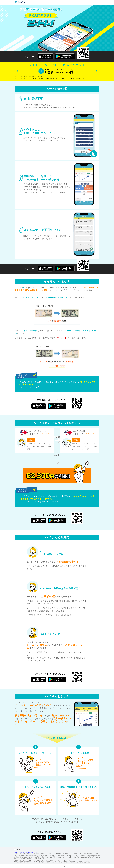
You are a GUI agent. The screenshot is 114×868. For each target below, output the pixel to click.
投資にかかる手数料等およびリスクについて (26, 852)
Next (97, 71)
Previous (17, 71)
